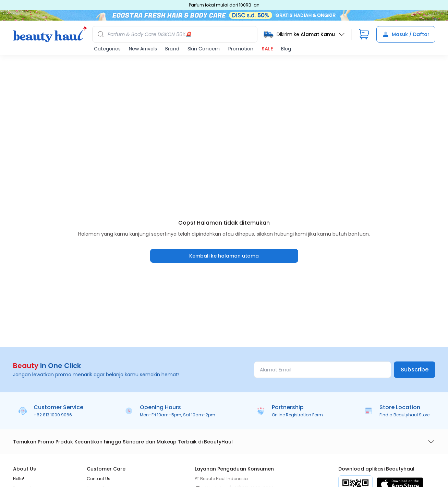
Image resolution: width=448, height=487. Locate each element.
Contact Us (99, 479)
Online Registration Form (297, 415)
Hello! (19, 479)
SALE (267, 49)
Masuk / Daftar (406, 34)
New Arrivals (143, 49)
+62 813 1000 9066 (53, 415)
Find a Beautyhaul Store (404, 415)
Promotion (241, 49)
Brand (172, 49)
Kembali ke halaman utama (224, 256)
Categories (107, 49)
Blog (286, 49)
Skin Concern (204, 49)
